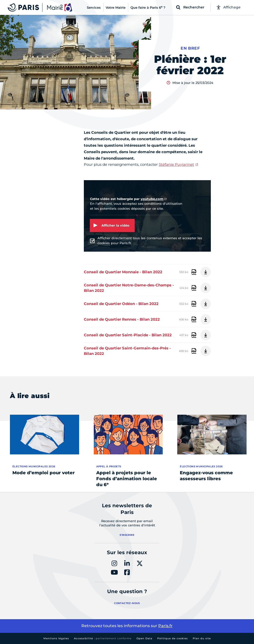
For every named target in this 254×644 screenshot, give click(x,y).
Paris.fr (165, 626)
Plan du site (202, 638)
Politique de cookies (173, 638)
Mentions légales (56, 638)
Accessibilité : (103, 638)
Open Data (144, 638)
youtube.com (152, 199)
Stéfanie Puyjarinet (176, 164)
